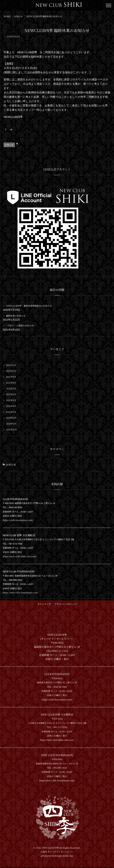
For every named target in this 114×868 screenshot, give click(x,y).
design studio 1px (64, 857)
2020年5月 (11, 418)
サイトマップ (44, 604)
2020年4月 (11, 424)
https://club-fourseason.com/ (18, 520)
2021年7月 (11, 389)
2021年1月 (11, 412)
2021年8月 (11, 383)
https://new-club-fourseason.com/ (21, 593)
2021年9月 (11, 377)
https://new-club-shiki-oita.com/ (20, 556)
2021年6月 (11, 394)
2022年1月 (11, 371)
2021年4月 (11, 406)
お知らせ (9, 145)
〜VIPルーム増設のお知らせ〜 (21, 326)
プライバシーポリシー (65, 604)
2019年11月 (11, 430)
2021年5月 (11, 400)
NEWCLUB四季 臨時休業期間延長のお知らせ (29, 306)
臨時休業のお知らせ (16, 316)
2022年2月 (11, 365)
